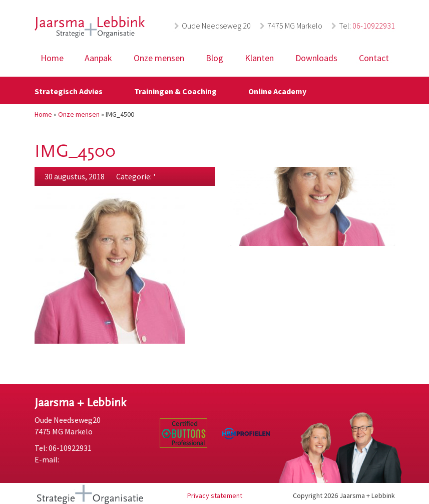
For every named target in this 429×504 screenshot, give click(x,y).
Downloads (316, 58)
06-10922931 (374, 26)
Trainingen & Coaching (175, 91)
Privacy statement (215, 495)
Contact (374, 58)
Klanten (259, 58)
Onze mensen (159, 58)
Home (52, 58)
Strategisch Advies (69, 91)
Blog (214, 58)
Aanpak (98, 58)
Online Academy (277, 91)
